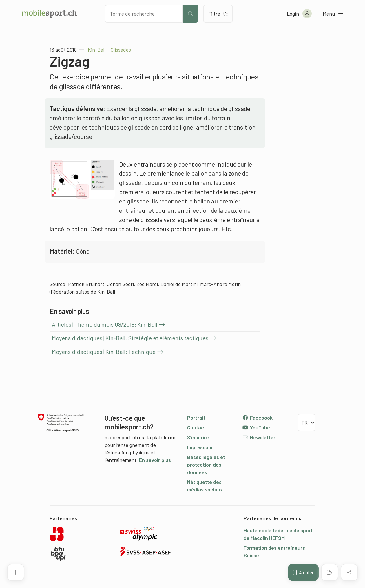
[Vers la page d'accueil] (50, 14)
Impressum (200, 447)
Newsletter (259, 437)
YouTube (256, 427)
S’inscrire (198, 437)
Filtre (218, 14)
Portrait (196, 418)
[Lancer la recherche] (191, 14)
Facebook (257, 418)
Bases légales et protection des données (206, 465)
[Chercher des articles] (144, 14)
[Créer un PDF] (330, 572)
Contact (197, 427)
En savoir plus (155, 460)
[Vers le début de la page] (16, 572)
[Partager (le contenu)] (349, 572)
